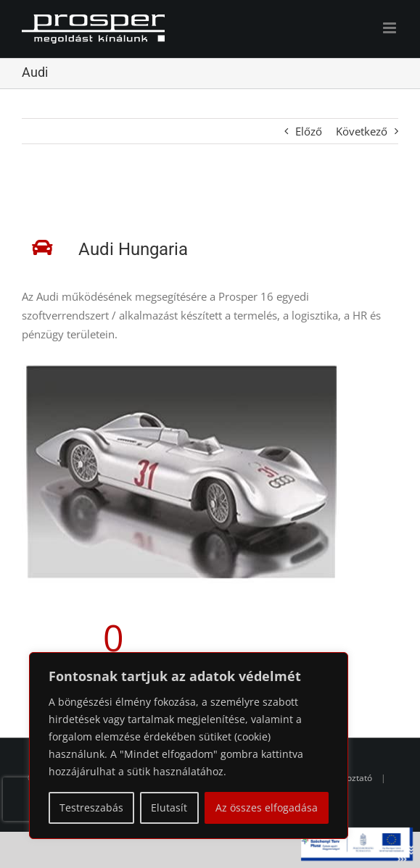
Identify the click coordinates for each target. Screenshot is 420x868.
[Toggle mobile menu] (391, 28)
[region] (189, 746)
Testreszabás (91, 808)
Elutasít (169, 808)
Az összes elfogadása (267, 808)
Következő (362, 131)
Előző (309, 131)
